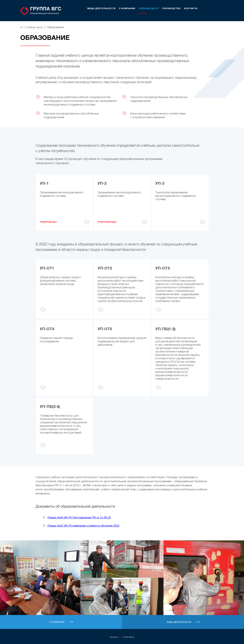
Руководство (171, 9)
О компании (127, 9)
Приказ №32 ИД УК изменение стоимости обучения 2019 (83, 526)
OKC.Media (129, 637)
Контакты (191, 9)
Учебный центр (149, 9)
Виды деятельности (101, 9)
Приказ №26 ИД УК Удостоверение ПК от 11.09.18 (79, 518)
